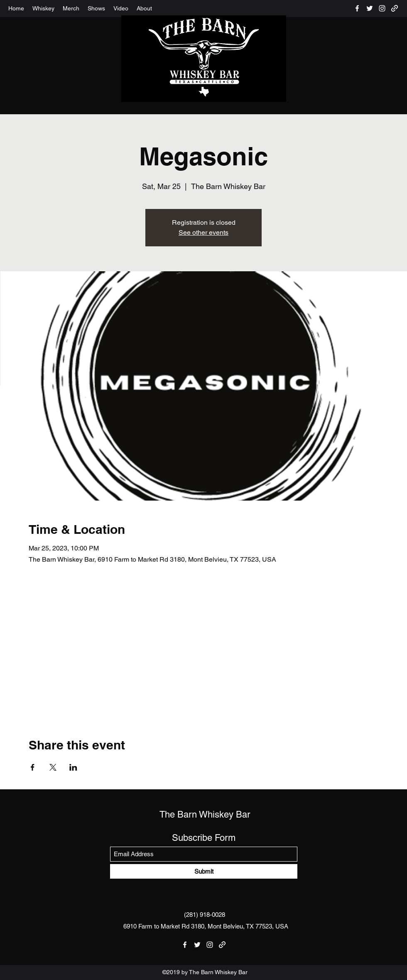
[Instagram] (382, 8)
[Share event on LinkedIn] (73, 767)
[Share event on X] (53, 767)
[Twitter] (370, 8)
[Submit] (204, 871)
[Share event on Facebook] (33, 767)
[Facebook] (357, 8)
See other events (203, 232)
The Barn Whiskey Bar (205, 814)
